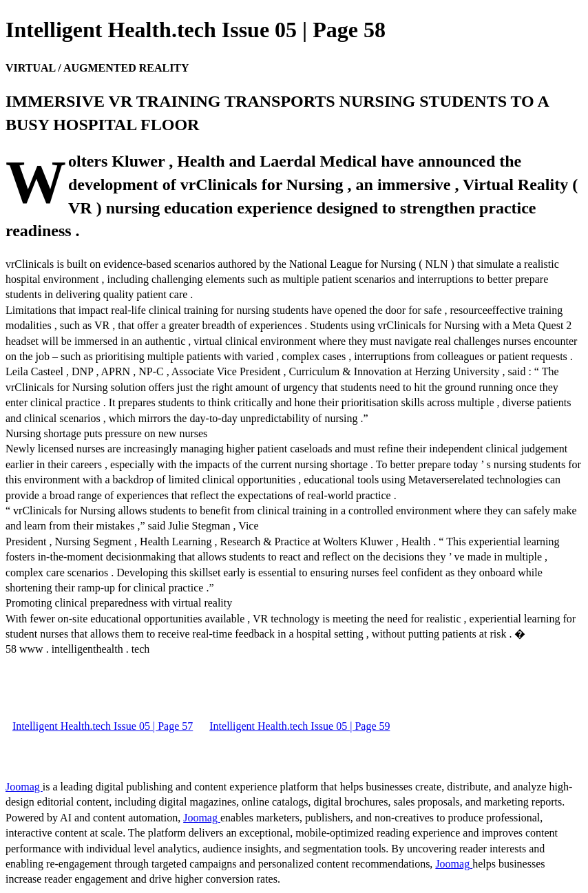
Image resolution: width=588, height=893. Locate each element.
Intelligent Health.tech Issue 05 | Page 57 (103, 726)
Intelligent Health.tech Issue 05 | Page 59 (300, 726)
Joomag (24, 787)
